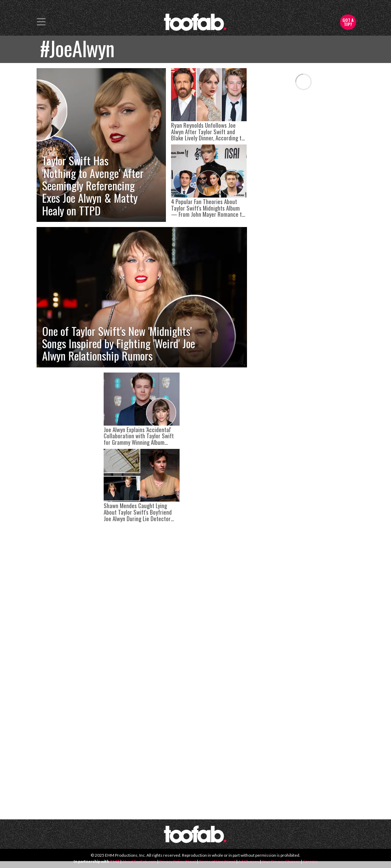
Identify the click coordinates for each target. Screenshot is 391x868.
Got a (348, 22)
